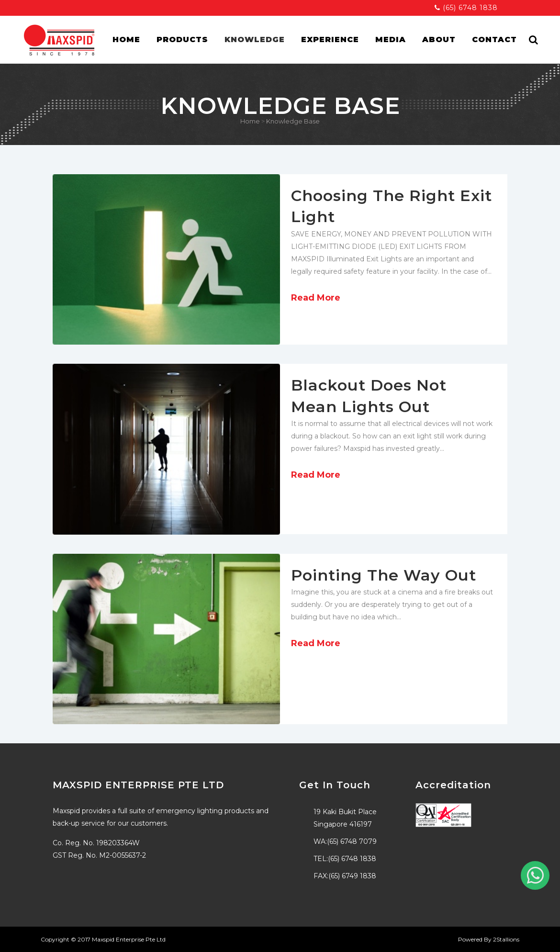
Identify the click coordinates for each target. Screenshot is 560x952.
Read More (316, 298)
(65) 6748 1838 (466, 8)
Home (250, 121)
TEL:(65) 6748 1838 (345, 859)
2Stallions (506, 939)
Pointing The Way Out (384, 575)
